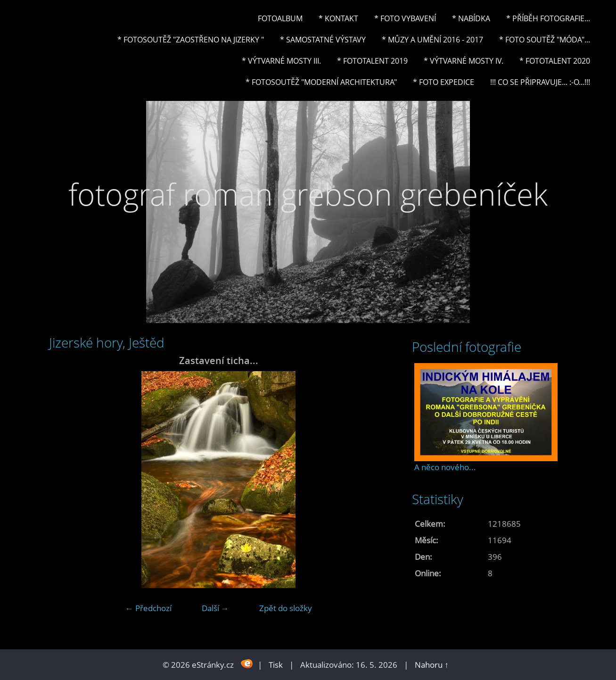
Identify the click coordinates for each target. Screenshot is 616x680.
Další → (215, 608)
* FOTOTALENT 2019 (372, 61)
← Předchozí (148, 608)
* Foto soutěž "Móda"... (545, 40)
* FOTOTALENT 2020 (555, 61)
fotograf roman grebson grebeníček (308, 194)
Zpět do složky (286, 608)
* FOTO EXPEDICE (444, 82)
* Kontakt (338, 18)
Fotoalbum (280, 18)
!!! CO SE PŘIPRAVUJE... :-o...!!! (540, 82)
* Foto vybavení (405, 18)
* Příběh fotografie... (548, 18)
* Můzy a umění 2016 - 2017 (432, 40)
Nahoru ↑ (432, 665)
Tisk (276, 665)
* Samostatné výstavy (323, 40)
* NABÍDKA (471, 18)
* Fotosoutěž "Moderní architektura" (321, 82)
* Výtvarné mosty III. (281, 61)
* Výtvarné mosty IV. (464, 61)
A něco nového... (445, 467)
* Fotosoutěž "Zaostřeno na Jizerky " (191, 40)
